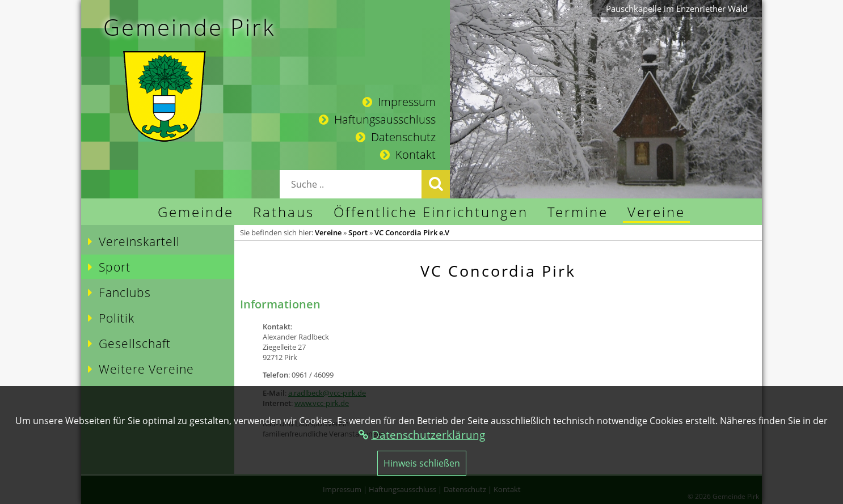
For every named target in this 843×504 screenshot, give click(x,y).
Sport (358, 232)
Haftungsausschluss (377, 119)
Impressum (399, 102)
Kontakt (408, 154)
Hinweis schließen (422, 463)
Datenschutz (396, 137)
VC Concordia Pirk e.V (412, 232)
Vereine (328, 232)
